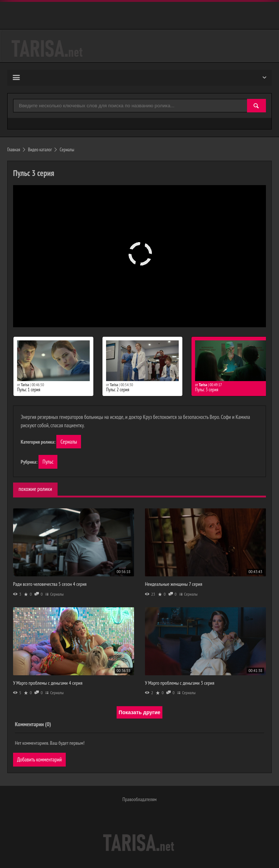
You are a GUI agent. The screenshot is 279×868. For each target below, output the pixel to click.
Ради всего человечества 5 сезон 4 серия (50, 584)
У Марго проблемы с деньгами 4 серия (48, 683)
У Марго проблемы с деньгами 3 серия (180, 683)
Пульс (48, 462)
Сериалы (69, 442)
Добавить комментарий (39, 759)
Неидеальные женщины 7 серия (174, 584)
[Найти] (256, 106)
